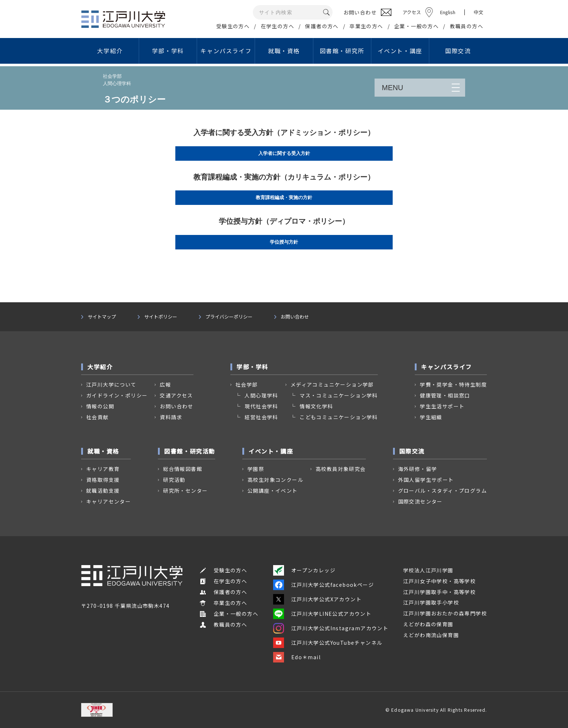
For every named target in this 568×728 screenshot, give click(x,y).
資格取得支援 (103, 480)
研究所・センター (185, 491)
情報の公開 (100, 406)
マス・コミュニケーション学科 (339, 395)
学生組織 (431, 417)
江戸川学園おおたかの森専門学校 (445, 613)
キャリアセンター (108, 501)
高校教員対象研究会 (341, 469)
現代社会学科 (261, 406)
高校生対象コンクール (275, 480)
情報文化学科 (316, 406)
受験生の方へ (233, 26)
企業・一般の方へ (416, 26)
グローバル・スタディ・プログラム (442, 491)
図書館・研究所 (342, 51)
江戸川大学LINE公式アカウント (322, 614)
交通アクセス (176, 395)
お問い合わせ (295, 317)
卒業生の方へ (366, 26)
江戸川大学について (111, 384)
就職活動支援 (103, 491)
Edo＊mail (297, 657)
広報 (165, 384)
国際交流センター (420, 501)
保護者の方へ (322, 26)
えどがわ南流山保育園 (431, 635)
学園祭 (256, 469)
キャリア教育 (103, 469)
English (448, 12)
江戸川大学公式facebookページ (323, 585)
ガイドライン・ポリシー (117, 395)
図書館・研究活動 (190, 451)
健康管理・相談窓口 (445, 395)
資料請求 (171, 417)
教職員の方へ (467, 26)
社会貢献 (97, 417)
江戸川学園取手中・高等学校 (439, 592)
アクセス (412, 12)
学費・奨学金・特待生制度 (453, 384)
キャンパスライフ (226, 51)
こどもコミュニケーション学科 (339, 417)
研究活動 (174, 480)
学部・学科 (168, 51)
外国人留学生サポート (426, 480)
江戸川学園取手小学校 (431, 602)
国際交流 (458, 51)
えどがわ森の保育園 (428, 624)
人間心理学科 (261, 395)
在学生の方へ (277, 26)
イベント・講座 (400, 51)
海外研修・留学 (418, 469)
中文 (479, 12)
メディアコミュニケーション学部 (332, 384)
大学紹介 (110, 51)
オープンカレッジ (304, 570)
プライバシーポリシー (229, 317)
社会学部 (247, 384)
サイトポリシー (161, 317)
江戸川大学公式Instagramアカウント (331, 628)
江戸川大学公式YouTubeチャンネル (328, 643)
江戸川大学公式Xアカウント (317, 599)
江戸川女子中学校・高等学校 (439, 581)
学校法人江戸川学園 (428, 570)
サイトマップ (102, 317)
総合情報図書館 (183, 469)
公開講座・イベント (273, 491)
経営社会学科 (261, 417)
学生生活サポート (442, 406)
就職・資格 (284, 51)
